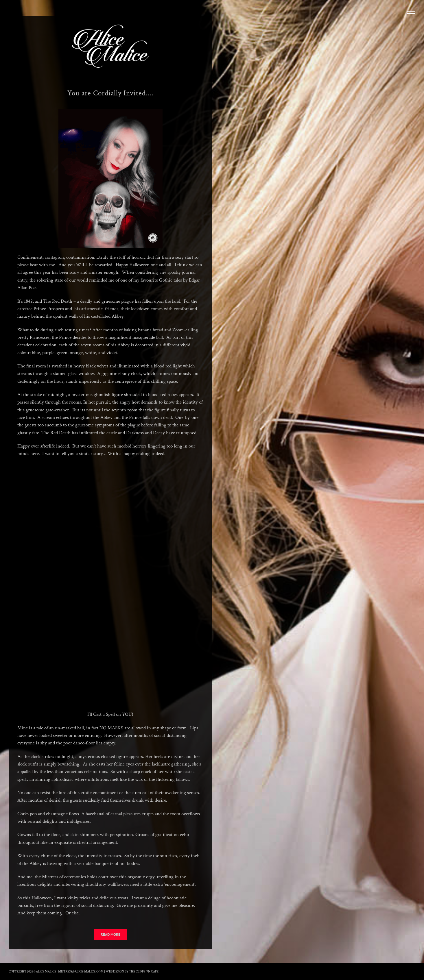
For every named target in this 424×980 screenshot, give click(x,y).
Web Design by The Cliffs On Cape (132, 972)
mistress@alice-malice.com (81, 972)
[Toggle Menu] (411, 11)
